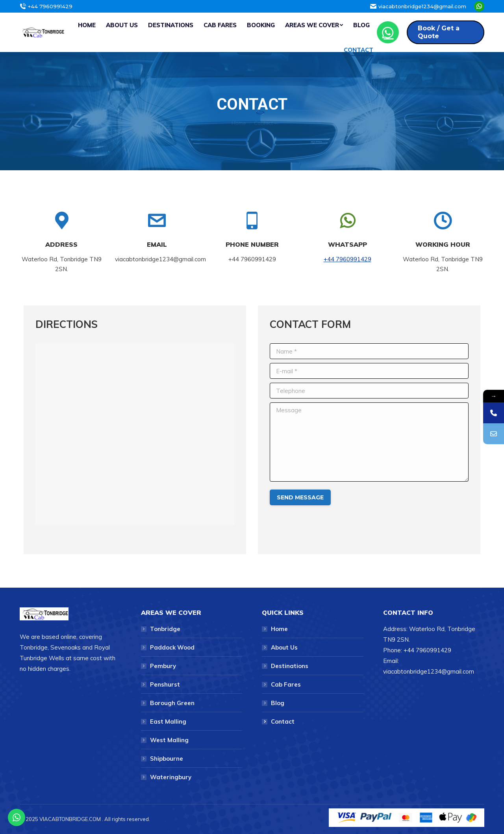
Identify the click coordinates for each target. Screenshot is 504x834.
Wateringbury (171, 777)
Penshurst (165, 684)
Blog (278, 703)
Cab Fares (286, 684)
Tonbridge (165, 629)
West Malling (169, 740)
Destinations (290, 666)
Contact (283, 721)
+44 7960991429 (347, 259)
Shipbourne (167, 759)
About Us (284, 647)
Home (239, 123)
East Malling (168, 721)
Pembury (163, 666)
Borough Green (172, 703)
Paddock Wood (172, 647)
